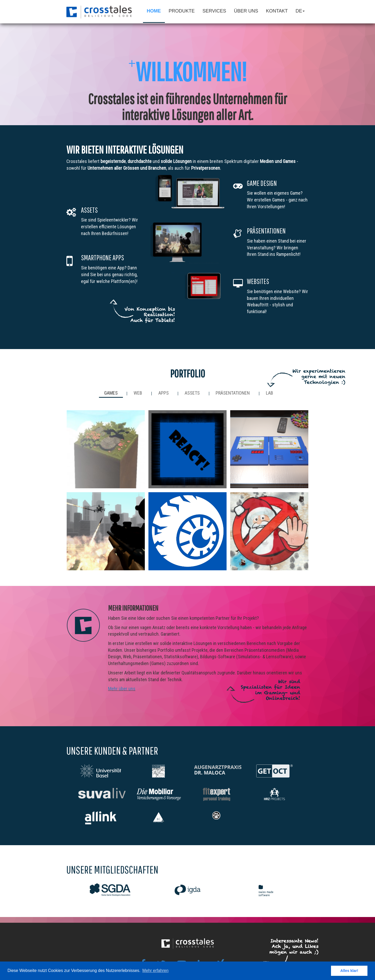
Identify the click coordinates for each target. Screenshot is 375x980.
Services (214, 11)
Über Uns (246, 11)
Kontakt (277, 11)
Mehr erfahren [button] (156, 970)
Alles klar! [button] (349, 971)
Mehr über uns (122, 689)
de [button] (300, 11)
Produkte (182, 11)
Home (154, 11)
